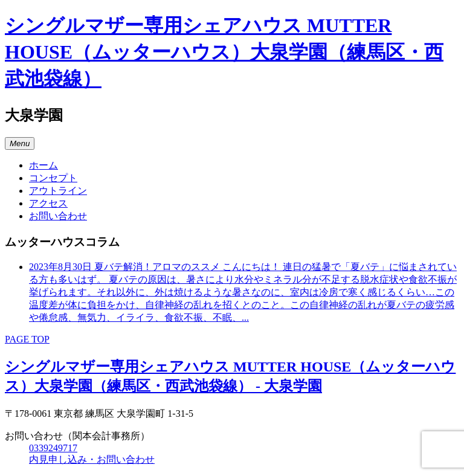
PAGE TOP (27, 339)
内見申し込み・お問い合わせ (92, 459)
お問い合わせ (58, 216)
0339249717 (53, 448)
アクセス (48, 203)
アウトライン (58, 191)
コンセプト (53, 178)
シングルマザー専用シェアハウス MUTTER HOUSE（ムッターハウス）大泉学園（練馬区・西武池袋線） (224, 52)
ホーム (43, 165)
